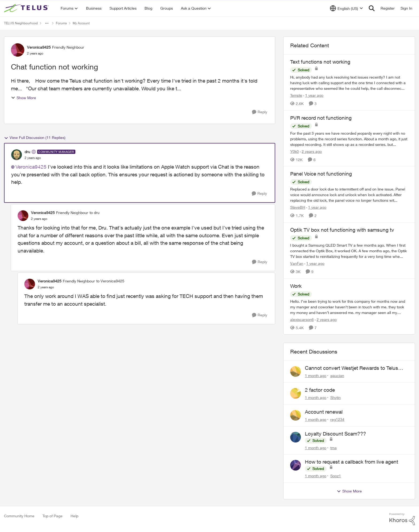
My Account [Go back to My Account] (81, 23)
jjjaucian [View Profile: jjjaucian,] (337, 376)
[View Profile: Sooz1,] (296, 465)
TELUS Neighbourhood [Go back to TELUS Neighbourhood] (21, 23)
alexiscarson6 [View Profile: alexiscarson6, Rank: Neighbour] (302, 319)
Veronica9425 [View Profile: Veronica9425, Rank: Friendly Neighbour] (39, 47)
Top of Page (53, 516)
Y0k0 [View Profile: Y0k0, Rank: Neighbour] (294, 151)
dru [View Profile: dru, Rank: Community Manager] (27, 152)
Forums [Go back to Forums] (61, 23)
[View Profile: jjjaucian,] (296, 371)
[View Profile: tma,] (296, 437)
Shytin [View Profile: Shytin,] (335, 397)
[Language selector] (346, 8)
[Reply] (260, 112)
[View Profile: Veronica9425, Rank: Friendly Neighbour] (18, 50)
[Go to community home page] (27, 8)
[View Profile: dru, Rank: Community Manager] (17, 155)
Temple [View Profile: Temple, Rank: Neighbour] (296, 95)
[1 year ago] (313, 95)
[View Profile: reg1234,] (296, 415)
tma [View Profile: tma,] (333, 447)
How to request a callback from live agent (352, 462)
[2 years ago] (311, 151)
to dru (94, 213)
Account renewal (324, 412)
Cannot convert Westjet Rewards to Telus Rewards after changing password (352, 368)
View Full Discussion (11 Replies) (35, 138)
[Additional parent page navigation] (47, 23)
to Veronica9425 (110, 281)
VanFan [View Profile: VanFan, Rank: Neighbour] (297, 263)
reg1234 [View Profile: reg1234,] (337, 419)
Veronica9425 (31, 167)
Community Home (19, 516)
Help (74, 516)
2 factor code (320, 390)
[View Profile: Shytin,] (296, 393)
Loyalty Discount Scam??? (335, 434)
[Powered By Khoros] (402, 519)
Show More (24, 98)
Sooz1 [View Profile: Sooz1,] (336, 476)
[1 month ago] (316, 376)
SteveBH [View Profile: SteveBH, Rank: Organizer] (298, 207)
